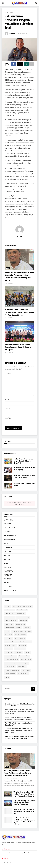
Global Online (10, 843)
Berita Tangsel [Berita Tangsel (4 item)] (21, 624)
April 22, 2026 (9, 283)
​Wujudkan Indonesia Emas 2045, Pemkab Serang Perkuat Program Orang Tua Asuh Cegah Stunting (19, 312)
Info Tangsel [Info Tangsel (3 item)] (9, 642)
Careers (19, 853)
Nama (7, 399)
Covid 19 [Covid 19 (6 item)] (27, 628)
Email (7, 409)
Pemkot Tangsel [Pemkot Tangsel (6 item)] (23, 663)
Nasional (7, 555)
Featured (7, 532)
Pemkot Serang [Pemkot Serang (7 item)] (10, 663)
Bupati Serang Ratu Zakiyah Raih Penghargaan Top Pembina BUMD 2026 (24, 811)
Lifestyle (7, 551)
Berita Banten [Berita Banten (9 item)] (28, 606)
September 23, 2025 (24, 34)
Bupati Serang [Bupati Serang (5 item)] (9, 628)
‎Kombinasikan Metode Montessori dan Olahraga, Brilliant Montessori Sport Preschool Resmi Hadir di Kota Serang (19, 712)
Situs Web (8, 418)
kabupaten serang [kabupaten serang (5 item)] (11, 645)
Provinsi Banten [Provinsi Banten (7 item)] (10, 674)
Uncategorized (10, 591)
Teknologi (8, 587)
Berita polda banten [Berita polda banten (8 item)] (11, 621)
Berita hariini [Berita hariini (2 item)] (20, 613)
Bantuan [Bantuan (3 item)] (7, 606)
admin (13, 34)
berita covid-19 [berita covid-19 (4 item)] (9, 610)
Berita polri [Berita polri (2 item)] (24, 621)
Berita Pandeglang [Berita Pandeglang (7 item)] (23, 617)
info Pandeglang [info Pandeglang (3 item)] (20, 635)
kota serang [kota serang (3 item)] (8, 649)
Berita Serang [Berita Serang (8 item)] (9, 624)
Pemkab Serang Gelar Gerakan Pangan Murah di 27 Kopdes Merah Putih (23, 461)
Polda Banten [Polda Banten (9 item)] (26, 670)
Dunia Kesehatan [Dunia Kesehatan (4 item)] (17, 631)
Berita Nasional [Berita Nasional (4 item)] (10, 617)
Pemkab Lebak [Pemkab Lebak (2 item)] (24, 656)
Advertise (11, 853)
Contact (26, 853)
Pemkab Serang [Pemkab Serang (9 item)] (26, 660)
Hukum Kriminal (10, 536)
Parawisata (8, 571)
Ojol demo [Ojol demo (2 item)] (19, 652)
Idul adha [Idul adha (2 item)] (28, 631)
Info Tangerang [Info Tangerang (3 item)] (20, 638)
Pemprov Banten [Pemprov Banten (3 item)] (10, 667)
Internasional (9, 540)
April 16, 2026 (9, 318)
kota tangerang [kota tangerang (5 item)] (20, 649)
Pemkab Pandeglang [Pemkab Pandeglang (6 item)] (11, 660)
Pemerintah (8, 575)
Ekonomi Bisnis (9, 528)
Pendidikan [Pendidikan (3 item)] (22, 667)
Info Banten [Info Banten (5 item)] (8, 635)
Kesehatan (8, 547)
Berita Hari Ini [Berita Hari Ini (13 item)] (9, 613)
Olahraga (7, 567)
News (11, 12)
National (7, 559)
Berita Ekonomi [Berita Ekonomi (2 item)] (22, 610)
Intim (6, 544)
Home (6, 12)
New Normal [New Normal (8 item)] (9, 652)
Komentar (9, 374)
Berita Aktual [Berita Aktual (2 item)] (17, 606)
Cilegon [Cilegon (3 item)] (19, 628)
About (3, 853)
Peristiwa (8, 579)
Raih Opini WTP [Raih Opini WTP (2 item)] (23, 674)
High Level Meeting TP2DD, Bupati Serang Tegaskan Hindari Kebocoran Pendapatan (18, 347)
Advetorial (8, 520)
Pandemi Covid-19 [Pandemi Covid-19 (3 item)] (11, 656)
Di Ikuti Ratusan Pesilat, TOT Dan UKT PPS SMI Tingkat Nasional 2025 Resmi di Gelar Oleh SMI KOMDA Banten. (19, 731)
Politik (6, 583)
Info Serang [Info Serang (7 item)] (8, 638)
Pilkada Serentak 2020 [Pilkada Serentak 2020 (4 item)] (12, 670)
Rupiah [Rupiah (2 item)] (7, 677)
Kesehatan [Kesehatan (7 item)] (22, 645)
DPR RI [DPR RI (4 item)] (7, 631)
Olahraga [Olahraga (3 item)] (28, 652)
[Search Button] (33, 689)
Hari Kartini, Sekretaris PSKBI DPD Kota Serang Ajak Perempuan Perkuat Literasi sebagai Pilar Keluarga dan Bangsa (18, 773)
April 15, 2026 (9, 352)
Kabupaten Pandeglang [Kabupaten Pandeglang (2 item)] (23, 642)
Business (7, 524)
